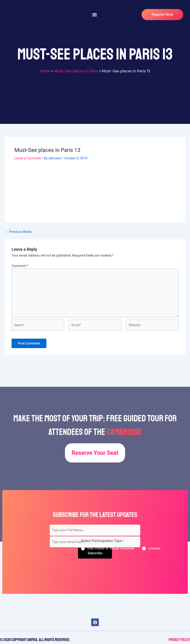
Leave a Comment (28, 158)
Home (45, 71)
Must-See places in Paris (76, 71)
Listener (154, 548)
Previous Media (18, 232)
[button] (94, 15)
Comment (20, 266)
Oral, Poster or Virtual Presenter (111, 548)
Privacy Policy (179, 640)
